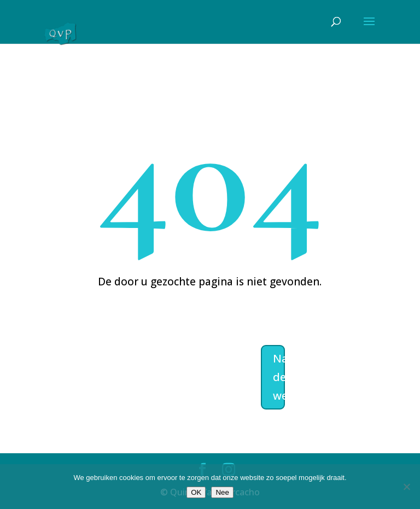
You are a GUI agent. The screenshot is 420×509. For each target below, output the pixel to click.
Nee (222, 492)
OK (196, 492)
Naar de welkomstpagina (279, 377)
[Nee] (406, 487)
